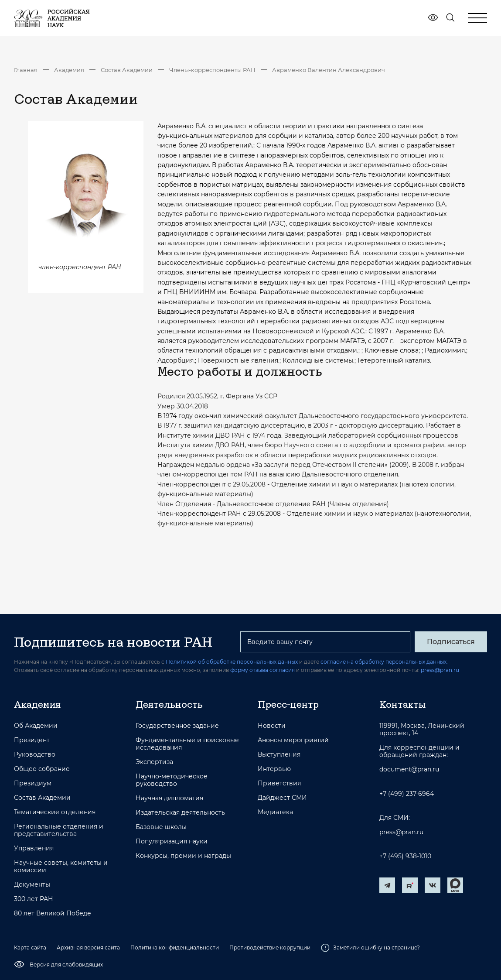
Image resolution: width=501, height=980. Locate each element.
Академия (69, 70)
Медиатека (275, 812)
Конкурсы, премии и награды (183, 856)
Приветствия (279, 783)
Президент (32, 740)
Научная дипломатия (169, 798)
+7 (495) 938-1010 (405, 856)
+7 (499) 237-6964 (407, 794)
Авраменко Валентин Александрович (329, 70)
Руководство (35, 755)
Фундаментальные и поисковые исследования (187, 744)
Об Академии (36, 726)
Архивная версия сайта (88, 947)
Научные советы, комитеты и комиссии (61, 867)
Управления (34, 848)
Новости (272, 726)
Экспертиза (154, 762)
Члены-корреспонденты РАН (212, 70)
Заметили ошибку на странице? (370, 948)
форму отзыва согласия (262, 670)
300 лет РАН (34, 899)
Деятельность (169, 704)
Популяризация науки (172, 841)
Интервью (274, 769)
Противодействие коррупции (270, 947)
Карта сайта (30, 947)
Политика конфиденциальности (175, 947)
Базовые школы (161, 827)
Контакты (402, 704)
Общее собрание (42, 769)
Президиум (33, 783)
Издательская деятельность (180, 813)
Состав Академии (127, 70)
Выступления (279, 755)
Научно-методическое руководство (172, 780)
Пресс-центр (288, 704)
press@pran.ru (440, 670)
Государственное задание (177, 726)
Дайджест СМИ (282, 798)
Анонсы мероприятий (293, 740)
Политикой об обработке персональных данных (232, 662)
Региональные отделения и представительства (59, 830)
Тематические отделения (55, 812)
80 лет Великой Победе (53, 913)
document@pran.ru (409, 769)
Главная (26, 70)
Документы (32, 885)
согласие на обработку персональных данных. (384, 662)
